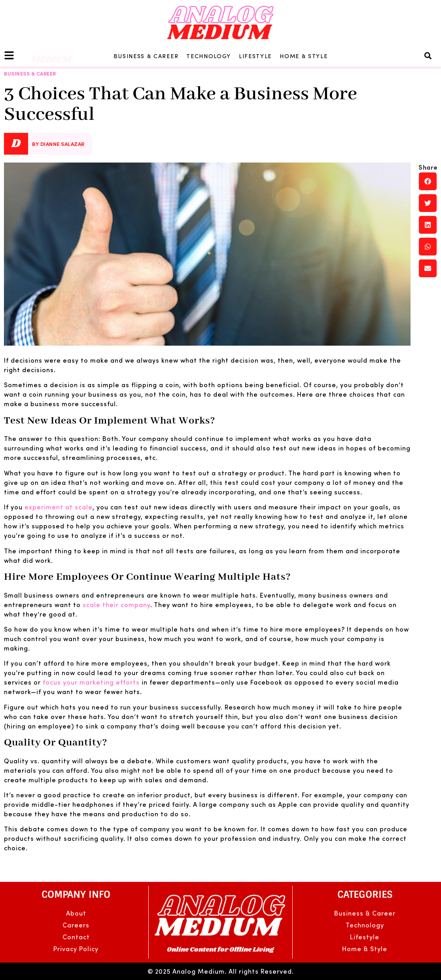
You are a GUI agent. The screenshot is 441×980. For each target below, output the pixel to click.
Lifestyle (255, 56)
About (76, 913)
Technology (209, 56)
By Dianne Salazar (58, 144)
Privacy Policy (76, 949)
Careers (76, 925)
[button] (428, 56)
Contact (76, 937)
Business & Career (146, 56)
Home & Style (304, 56)
